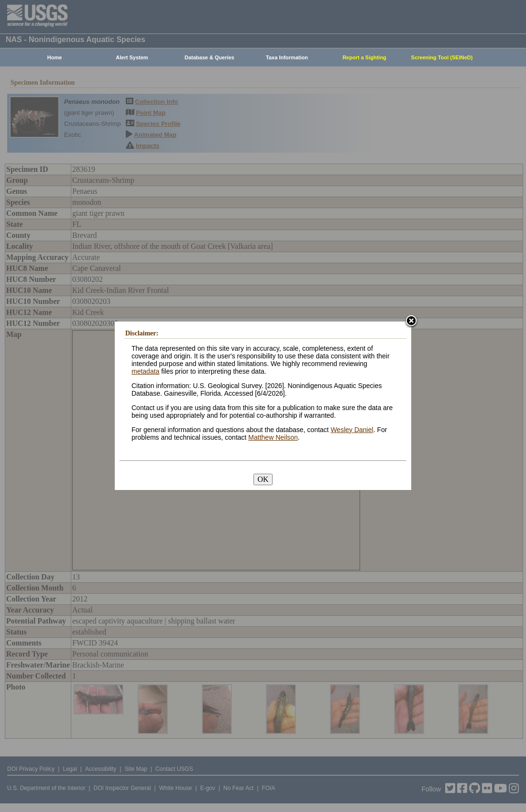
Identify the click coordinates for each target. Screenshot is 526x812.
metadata (145, 371)
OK (263, 479)
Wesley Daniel (352, 430)
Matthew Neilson (273, 437)
